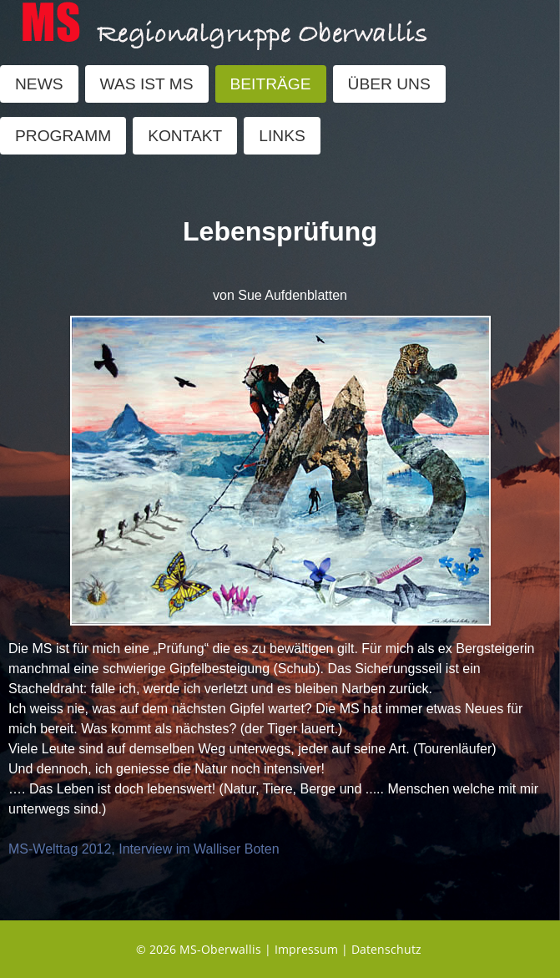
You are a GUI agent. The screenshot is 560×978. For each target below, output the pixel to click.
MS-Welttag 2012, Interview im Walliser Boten (144, 849)
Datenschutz (386, 949)
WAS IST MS (147, 84)
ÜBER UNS (389, 84)
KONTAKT (185, 136)
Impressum (306, 949)
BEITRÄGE (271, 84)
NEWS (39, 84)
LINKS (282, 136)
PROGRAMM (63, 136)
